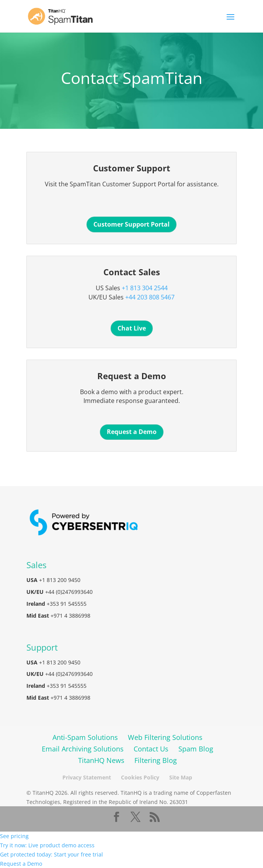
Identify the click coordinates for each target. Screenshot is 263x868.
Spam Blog (196, 749)
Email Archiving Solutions (83, 749)
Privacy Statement (87, 777)
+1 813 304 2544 (145, 288)
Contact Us (151, 749)
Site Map (181, 777)
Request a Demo (132, 432)
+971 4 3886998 (70, 616)
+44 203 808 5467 (150, 297)
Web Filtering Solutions (165, 737)
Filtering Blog (156, 760)
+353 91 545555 (67, 604)
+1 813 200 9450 (60, 580)
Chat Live (132, 328)
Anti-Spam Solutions (85, 737)
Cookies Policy (140, 777)
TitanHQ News (101, 760)
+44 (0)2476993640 (69, 592)
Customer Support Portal (131, 224)
